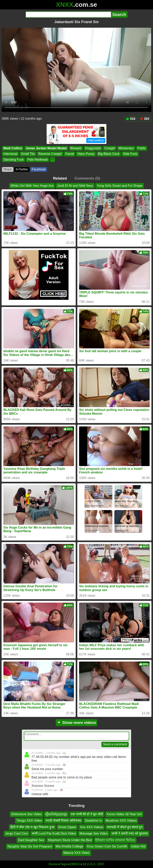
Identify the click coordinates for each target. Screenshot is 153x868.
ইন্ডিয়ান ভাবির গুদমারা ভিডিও (115, 840)
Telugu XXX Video (29, 821)
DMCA (75, 864)
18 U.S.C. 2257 (93, 864)
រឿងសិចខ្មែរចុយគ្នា (56, 814)
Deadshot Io (93, 821)
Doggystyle (93, 148)
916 (131, 119)
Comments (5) (87, 178)
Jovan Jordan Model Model (46, 148)
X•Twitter (22, 169)
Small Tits (28, 154)
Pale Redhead (37, 160)
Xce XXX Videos (92, 827)
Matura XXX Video (76, 853)
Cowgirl (110, 148)
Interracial (10, 154)
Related (60, 178)
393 (144, 119)
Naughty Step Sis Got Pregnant (30, 846)
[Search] (68, 15)
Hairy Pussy (86, 154)
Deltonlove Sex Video (26, 814)
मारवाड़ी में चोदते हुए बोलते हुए (125, 827)
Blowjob (76, 148)
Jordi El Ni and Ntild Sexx (75, 186)
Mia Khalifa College (69, 846)
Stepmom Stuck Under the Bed (70, 840)
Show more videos (77, 723)
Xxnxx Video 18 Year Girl (124, 814)
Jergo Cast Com (17, 834)
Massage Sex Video (94, 834)
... (52, 160)
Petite (142, 148)
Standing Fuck (14, 160)
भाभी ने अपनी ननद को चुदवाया (130, 834)
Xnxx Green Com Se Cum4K (107, 846)
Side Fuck (130, 154)
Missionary (126, 148)
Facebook (39, 169)
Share (8, 169)
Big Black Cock (109, 154)
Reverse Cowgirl (50, 154)
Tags (64, 864)
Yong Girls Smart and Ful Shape (120, 186)
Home (53, 864)
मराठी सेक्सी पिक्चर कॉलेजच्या (63, 821)
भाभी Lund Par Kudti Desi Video (54, 834)
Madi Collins (13, 148)
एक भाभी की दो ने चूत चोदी (87, 814)
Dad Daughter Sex (31, 840)
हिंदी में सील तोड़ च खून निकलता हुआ (32, 827)
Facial (70, 154)
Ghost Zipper (67, 827)
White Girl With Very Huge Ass (32, 186)
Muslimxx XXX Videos (121, 821)
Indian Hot (138, 846)
